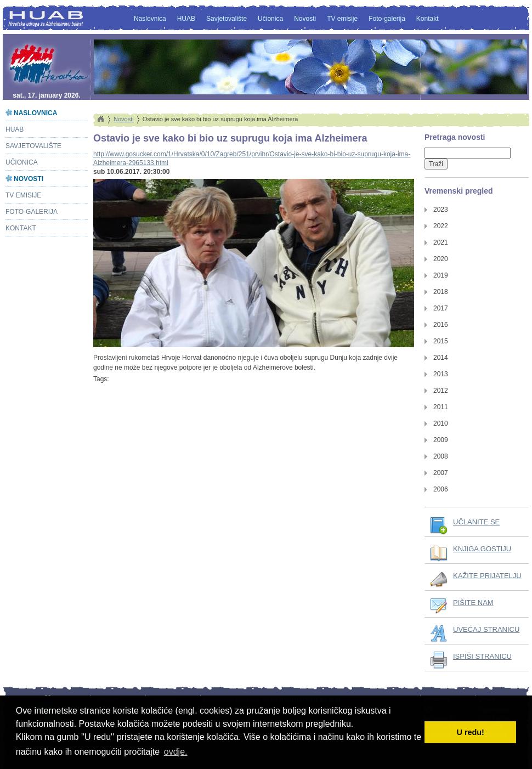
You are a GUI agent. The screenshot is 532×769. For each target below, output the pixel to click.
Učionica (270, 19)
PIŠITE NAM (473, 603)
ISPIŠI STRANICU (482, 656)
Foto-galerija (387, 19)
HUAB (186, 19)
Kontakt (428, 19)
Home (100, 119)
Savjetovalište (227, 19)
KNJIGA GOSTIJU (482, 549)
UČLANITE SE (476, 522)
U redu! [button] (471, 732)
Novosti (305, 19)
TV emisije (342, 19)
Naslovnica (150, 19)
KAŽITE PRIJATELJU (487, 576)
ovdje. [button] (176, 752)
